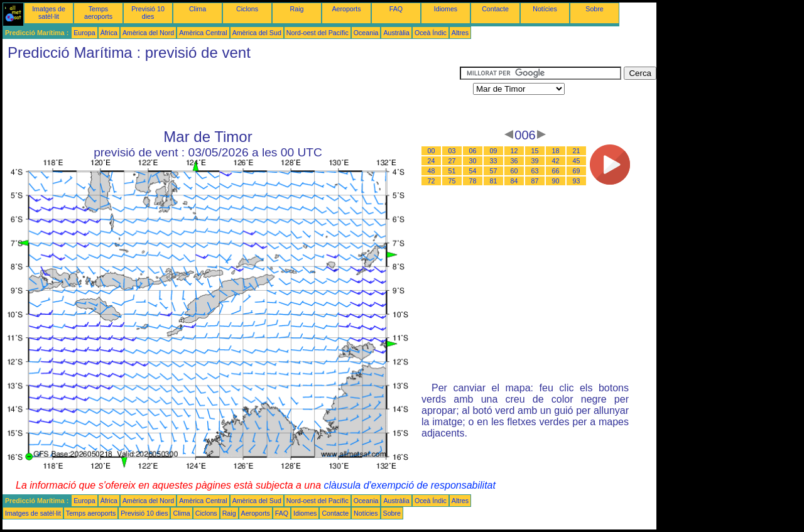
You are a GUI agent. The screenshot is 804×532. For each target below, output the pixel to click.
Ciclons (247, 9)
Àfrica (109, 33)
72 (432, 181)
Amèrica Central (203, 33)
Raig (297, 9)
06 (473, 151)
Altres (460, 33)
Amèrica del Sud (257, 33)
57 (494, 171)
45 (577, 161)
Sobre (594, 9)
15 (535, 151)
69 (577, 171)
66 (556, 171)
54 (473, 171)
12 (514, 151)
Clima (198, 9)
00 (432, 151)
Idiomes (446, 9)
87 (535, 181)
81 (494, 181)
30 (473, 161)
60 (514, 171)
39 (535, 161)
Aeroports (346, 9)
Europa (84, 33)
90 (556, 181)
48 (432, 171)
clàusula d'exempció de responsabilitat (409, 485)
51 (452, 171)
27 (452, 161)
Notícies (545, 9)
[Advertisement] (231, 95)
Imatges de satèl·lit (49, 13)
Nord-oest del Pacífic (318, 33)
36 (514, 161)
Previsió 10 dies (148, 13)
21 (577, 151)
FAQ (396, 9)
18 (556, 151)
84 (514, 181)
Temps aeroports (98, 13)
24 (432, 161)
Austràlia (396, 33)
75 (452, 181)
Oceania (366, 33)
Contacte (495, 9)
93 (577, 181)
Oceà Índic (431, 33)
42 (556, 161)
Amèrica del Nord (148, 33)
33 (494, 161)
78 (473, 181)
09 (494, 151)
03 (452, 151)
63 (535, 171)
